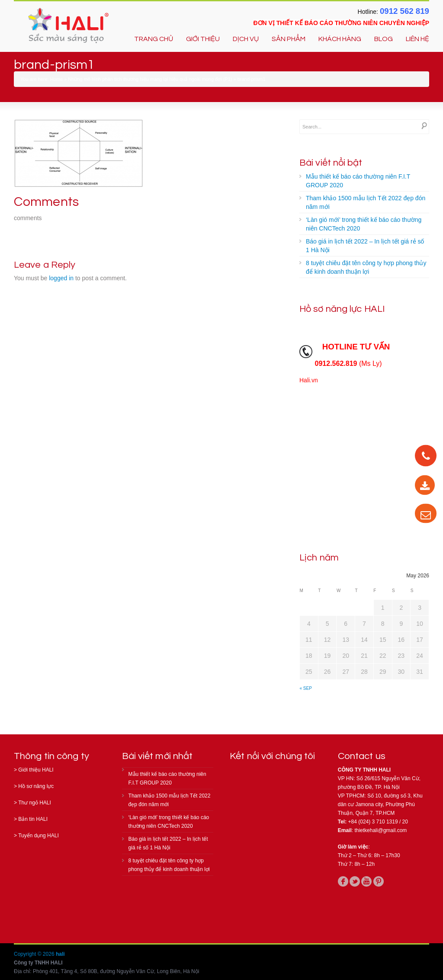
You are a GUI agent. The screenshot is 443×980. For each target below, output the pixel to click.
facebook (343, 881)
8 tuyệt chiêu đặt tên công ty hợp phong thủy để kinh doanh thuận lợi (366, 267)
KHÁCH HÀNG (340, 39)
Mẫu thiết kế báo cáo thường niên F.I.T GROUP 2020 (358, 181)
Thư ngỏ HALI (35, 803)
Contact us (362, 756)
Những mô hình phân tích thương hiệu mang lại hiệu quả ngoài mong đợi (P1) (150, 79)
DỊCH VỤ (246, 39)
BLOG (384, 39)
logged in (61, 278)
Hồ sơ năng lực (36, 786)
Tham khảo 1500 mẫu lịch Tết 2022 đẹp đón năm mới (366, 202)
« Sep (306, 688)
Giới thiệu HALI (36, 770)
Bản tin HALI (33, 819)
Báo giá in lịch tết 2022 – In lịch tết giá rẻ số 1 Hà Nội (365, 246)
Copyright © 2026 (35, 954)
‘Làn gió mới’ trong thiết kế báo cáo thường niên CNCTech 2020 (364, 224)
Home (56, 79)
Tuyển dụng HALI (39, 836)
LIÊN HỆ (417, 39)
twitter (355, 881)
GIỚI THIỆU (203, 39)
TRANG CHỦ (154, 39)
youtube (366, 881)
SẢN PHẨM (289, 39)
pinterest (379, 881)
